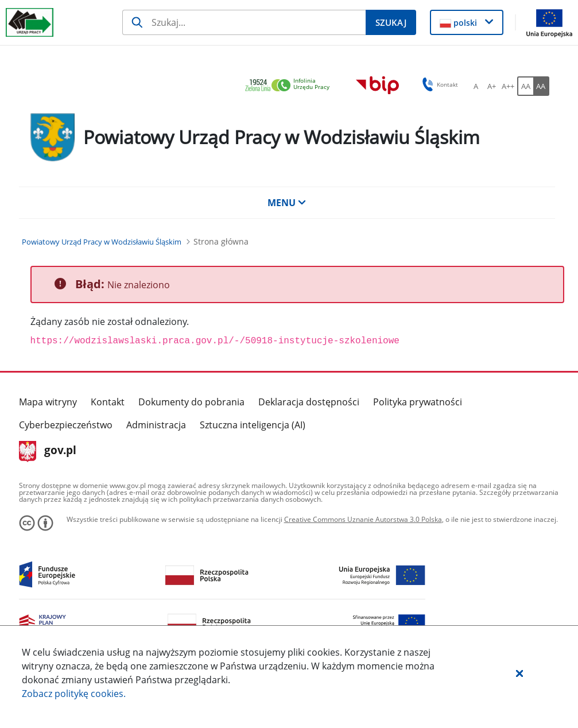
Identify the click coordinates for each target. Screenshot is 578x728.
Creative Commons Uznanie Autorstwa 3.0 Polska (363, 519)
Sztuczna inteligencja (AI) (253, 425)
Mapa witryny (48, 402)
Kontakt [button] (438, 84)
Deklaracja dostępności (309, 402)
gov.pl (48, 451)
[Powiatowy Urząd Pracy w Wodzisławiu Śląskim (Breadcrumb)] (102, 242)
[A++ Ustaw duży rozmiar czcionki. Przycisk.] (508, 86)
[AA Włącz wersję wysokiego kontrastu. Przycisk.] (541, 86)
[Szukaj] (244, 22)
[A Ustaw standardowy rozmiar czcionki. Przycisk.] (476, 86)
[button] (519, 673)
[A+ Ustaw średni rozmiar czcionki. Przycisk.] (492, 86)
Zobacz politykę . (74, 694)
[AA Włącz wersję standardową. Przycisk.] (525, 86)
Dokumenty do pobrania (191, 402)
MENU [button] (287, 203)
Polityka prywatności (418, 402)
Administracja (156, 425)
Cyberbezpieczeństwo (66, 425)
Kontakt (108, 402)
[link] (290, 86)
